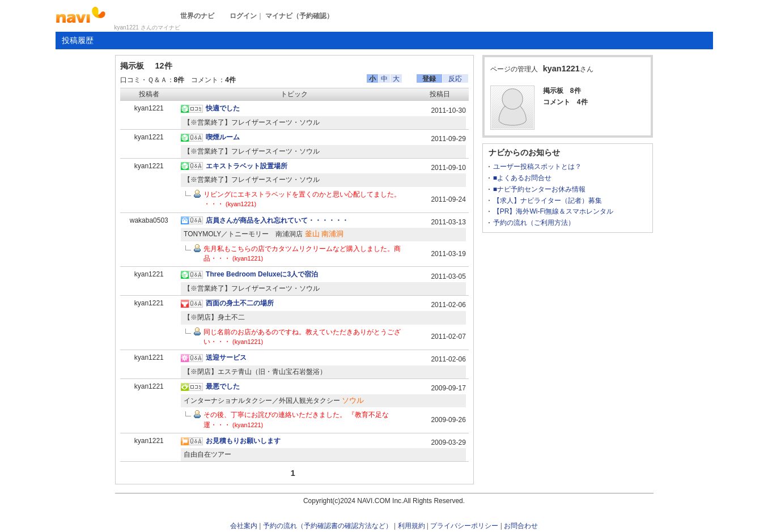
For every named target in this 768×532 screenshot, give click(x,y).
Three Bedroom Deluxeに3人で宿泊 (262, 274)
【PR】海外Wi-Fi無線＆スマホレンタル (553, 211)
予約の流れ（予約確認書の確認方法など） (328, 526)
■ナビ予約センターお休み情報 (539, 189)
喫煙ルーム (223, 137)
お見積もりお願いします (243, 441)
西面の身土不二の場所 (240, 303)
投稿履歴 (78, 40)
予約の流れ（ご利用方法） (534, 223)
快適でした (223, 108)
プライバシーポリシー (464, 526)
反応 (455, 79)
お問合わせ (521, 526)
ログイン (243, 16)
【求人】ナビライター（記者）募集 (548, 201)
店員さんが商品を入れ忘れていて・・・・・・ (277, 220)
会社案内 (244, 526)
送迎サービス (226, 357)
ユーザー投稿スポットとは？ (537, 167)
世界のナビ (197, 16)
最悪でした (223, 386)
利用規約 (411, 526)
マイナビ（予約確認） (299, 16)
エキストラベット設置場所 (247, 166)
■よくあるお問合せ (522, 178)
